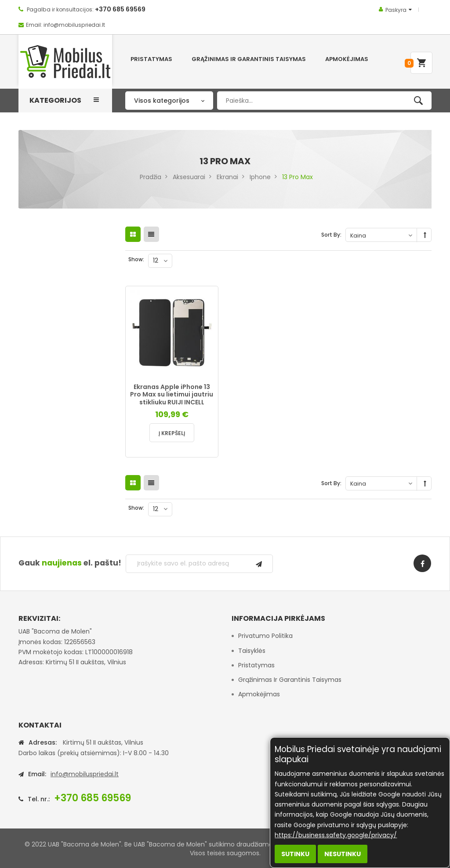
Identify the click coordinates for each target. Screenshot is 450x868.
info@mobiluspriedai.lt (85, 774)
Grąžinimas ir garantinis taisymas (290, 680)
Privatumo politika (265, 636)
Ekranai (227, 177)
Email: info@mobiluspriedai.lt (65, 25)
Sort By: (331, 235)
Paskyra (396, 10)
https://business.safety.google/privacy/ (336, 835)
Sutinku (295, 854)
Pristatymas (256, 665)
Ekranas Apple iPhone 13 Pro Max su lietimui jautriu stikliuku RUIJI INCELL (172, 394)
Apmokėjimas (259, 694)
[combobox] (324, 101)
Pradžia (151, 177)
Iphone (260, 177)
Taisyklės (252, 651)
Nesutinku (343, 854)
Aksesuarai (189, 177)
